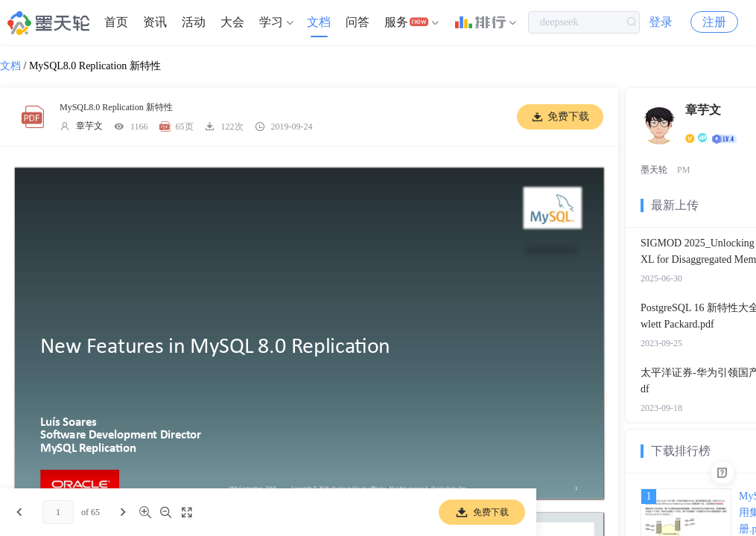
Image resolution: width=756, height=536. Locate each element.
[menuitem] (116, 22)
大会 (232, 22)
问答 (358, 22)
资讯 (155, 22)
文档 (319, 22)
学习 (271, 22)
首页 (116, 22)
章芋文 (89, 126)
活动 (194, 22)
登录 (661, 22)
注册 (714, 22)
